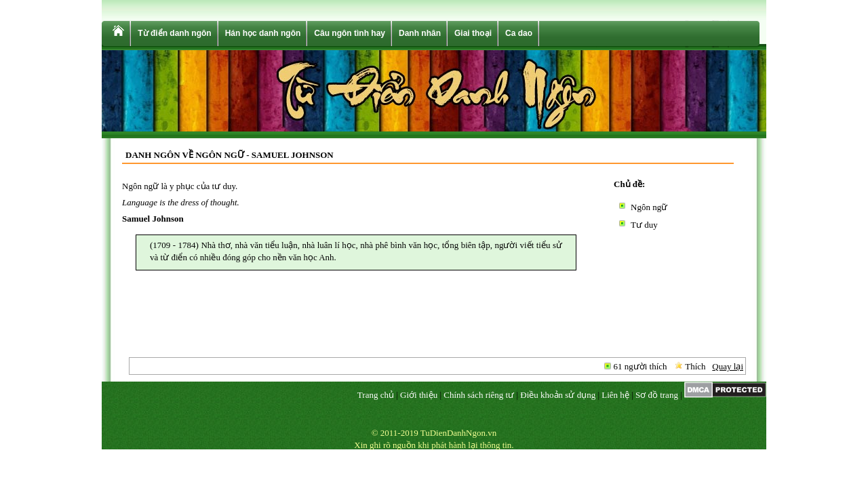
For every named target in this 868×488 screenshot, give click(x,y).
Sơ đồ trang (657, 395)
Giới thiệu (419, 395)
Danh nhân (420, 33)
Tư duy (644, 225)
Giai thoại (473, 33)
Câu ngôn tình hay (350, 33)
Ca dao (519, 33)
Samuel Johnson (153, 219)
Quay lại (728, 366)
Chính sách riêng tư (479, 395)
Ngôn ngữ (649, 207)
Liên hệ (615, 395)
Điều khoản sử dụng (558, 395)
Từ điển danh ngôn (174, 33)
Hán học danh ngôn (263, 33)
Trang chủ (376, 395)
